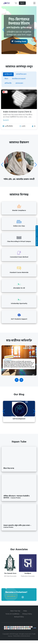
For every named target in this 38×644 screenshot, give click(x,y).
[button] (16, 3)
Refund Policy (19, 617)
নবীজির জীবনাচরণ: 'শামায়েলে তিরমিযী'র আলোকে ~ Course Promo (16, 497)
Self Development (19, 419)
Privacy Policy (27, 614)
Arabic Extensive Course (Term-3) (17, 112)
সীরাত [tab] (6, 79)
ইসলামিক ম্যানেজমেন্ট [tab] (19, 79)
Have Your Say (15, 611)
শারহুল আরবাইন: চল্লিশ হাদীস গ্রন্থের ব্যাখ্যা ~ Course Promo (17, 526)
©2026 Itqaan (14, 634)
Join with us (11, 596)
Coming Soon (19, 41)
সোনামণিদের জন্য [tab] (21, 74)
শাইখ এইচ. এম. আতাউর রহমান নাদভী (19, 179)
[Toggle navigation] (34, 3)
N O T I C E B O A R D (37, 236)
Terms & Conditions (12, 614)
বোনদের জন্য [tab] (19, 83)
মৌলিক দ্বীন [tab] (8, 83)
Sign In (22, 3)
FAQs (25, 611)
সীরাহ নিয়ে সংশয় (9, 468)
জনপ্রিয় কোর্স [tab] (8, 74)
